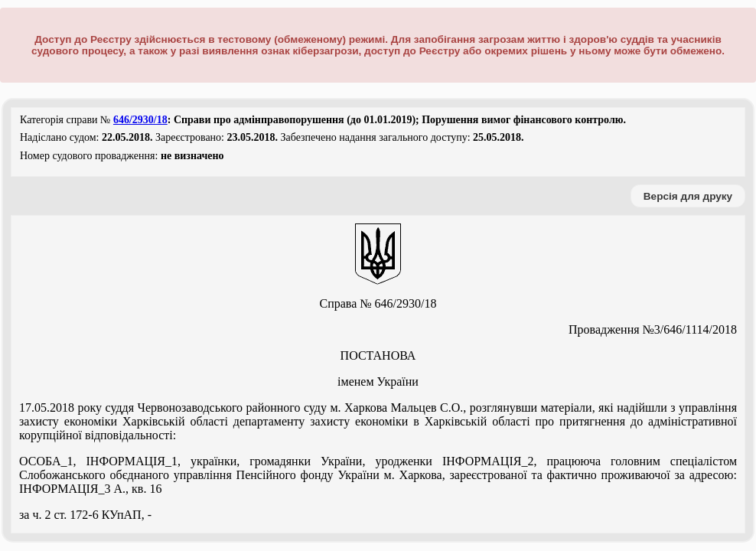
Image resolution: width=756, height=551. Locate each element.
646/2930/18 (140, 120)
